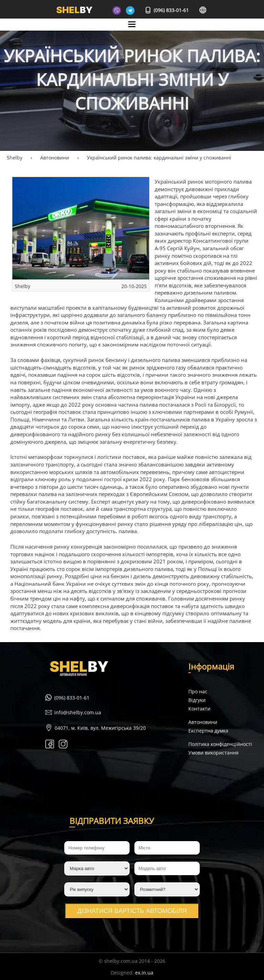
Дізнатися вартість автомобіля (132, 911)
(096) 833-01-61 (167, 10)
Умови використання (213, 753)
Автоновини (203, 722)
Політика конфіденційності (220, 744)
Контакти (199, 709)
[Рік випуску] (97, 889)
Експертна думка (208, 731)
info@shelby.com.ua (78, 712)
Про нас (198, 691)
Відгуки (197, 700)
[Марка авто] (97, 868)
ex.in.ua (144, 973)
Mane (132, 30)
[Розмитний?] (167, 889)
